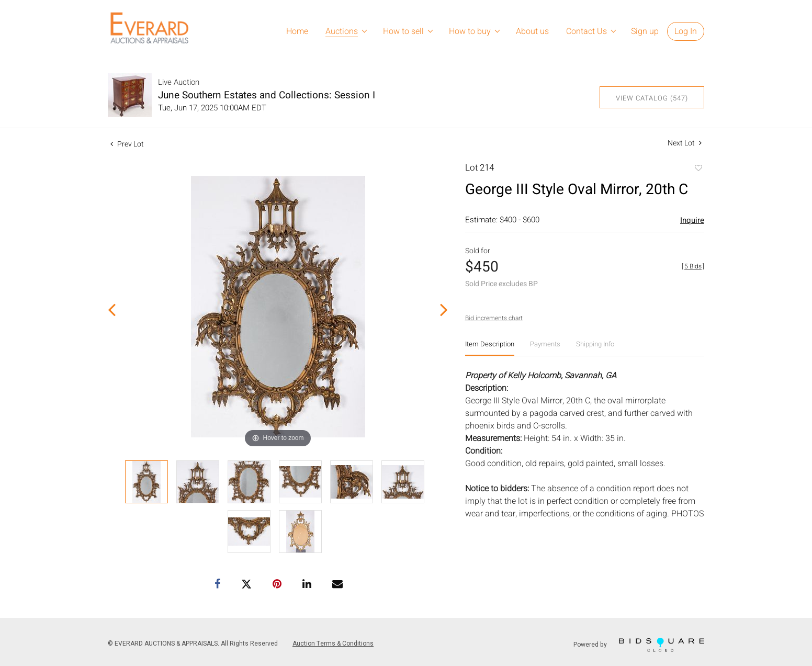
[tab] (490, 348)
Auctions (342, 31)
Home (297, 31)
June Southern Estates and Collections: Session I (267, 95)
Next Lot (685, 143)
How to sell (403, 31)
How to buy (470, 31)
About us (532, 31)
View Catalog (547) (652, 98)
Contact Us (587, 31)
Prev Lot (127, 144)
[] (693, 266)
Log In (686, 31)
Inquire (692, 220)
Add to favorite (698, 169)
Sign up (645, 31)
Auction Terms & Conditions (333, 644)
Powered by (639, 645)
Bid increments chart (494, 318)
